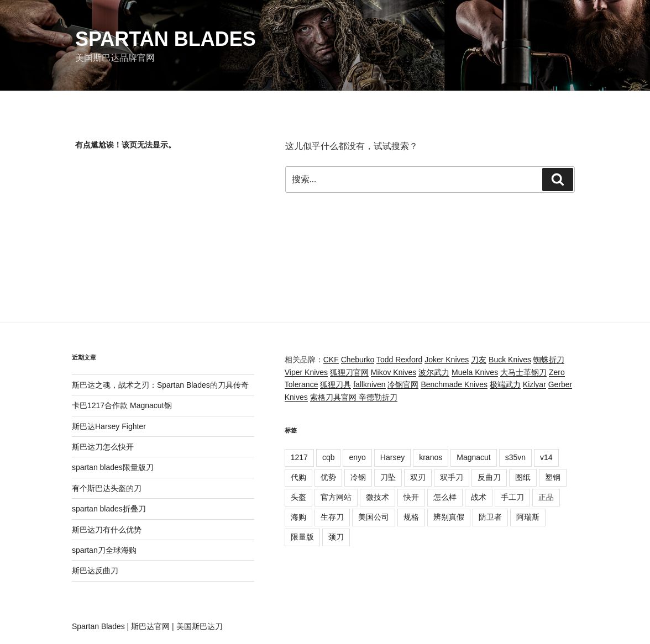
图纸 (523, 477)
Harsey (392, 457)
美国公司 (374, 517)
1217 (299, 457)
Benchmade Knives (454, 384)
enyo (357, 457)
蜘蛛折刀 (549, 360)
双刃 (418, 477)
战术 (479, 497)
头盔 (298, 497)
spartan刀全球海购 (104, 550)
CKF (331, 360)
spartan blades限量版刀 (113, 467)
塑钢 (553, 477)
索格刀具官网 (334, 397)
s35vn (515, 457)
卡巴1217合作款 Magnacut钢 (122, 405)
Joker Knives (447, 360)
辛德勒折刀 (378, 397)
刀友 (479, 360)
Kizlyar (534, 384)
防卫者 (490, 517)
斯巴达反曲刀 (95, 571)
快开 (411, 497)
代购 (298, 477)
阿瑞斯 (528, 517)
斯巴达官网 (150, 626)
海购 (298, 517)
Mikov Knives (394, 372)
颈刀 (336, 537)
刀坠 (388, 477)
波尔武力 (434, 372)
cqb (329, 457)
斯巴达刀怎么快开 (103, 447)
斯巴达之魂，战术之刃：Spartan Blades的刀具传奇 (160, 385)
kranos (431, 457)
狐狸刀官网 (349, 372)
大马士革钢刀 (523, 372)
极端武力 (505, 384)
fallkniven (369, 384)
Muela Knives (475, 372)
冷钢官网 (403, 384)
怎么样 (445, 497)
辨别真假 (449, 517)
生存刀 (332, 517)
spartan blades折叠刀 (109, 509)
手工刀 (512, 497)
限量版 (302, 537)
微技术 (378, 497)
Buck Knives (510, 360)
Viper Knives (306, 372)
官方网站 (336, 497)
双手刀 (452, 477)
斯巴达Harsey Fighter (109, 426)
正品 (546, 497)
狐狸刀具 (336, 384)
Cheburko (358, 360)
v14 (546, 457)
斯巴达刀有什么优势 (107, 530)
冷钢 (358, 477)
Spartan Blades (166, 39)
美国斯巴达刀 (200, 626)
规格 (411, 517)
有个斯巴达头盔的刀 (107, 488)
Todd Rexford (399, 360)
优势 (328, 477)
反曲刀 (489, 477)
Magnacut (473, 457)
